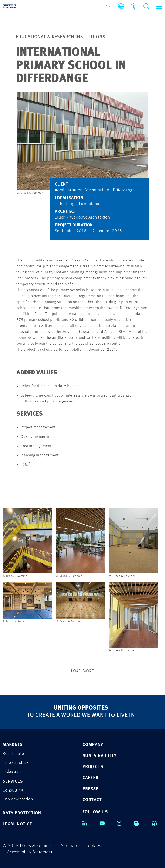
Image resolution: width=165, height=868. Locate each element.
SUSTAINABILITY (100, 756)
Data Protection (22, 813)
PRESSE (90, 789)
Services (13, 781)
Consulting (13, 790)
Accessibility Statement (30, 852)
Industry (10, 771)
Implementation (18, 799)
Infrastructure (16, 763)
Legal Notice (17, 824)
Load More (82, 671)
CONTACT (92, 800)
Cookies (93, 846)
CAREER (90, 778)
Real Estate (13, 754)
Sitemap (69, 846)
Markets (13, 745)
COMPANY (93, 745)
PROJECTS (93, 767)
